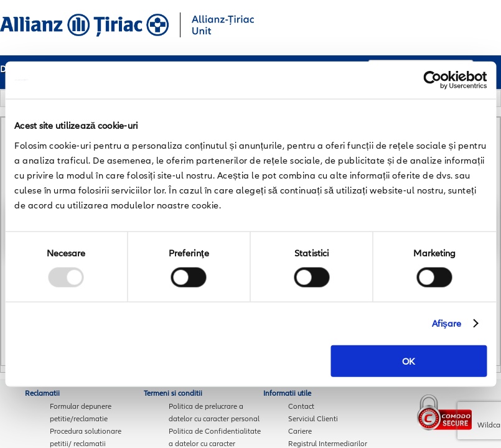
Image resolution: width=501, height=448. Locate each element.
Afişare (447, 323)
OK (409, 361)
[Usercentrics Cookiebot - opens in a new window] (432, 80)
